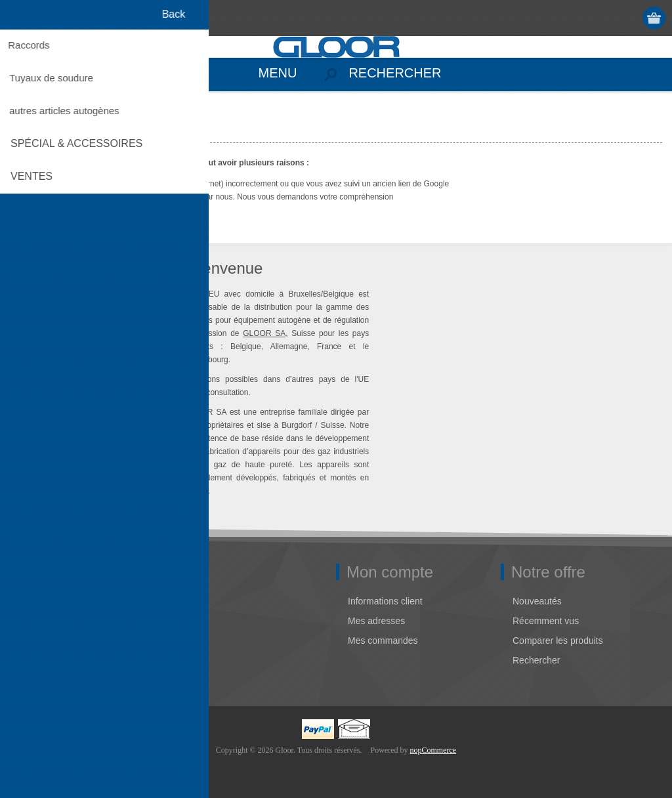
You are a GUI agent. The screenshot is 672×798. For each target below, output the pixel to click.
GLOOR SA (264, 333)
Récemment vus (546, 621)
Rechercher (536, 660)
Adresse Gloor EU (55, 621)
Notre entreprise (51, 601)
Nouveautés (537, 601)
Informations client (385, 601)
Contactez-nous (51, 640)
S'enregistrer (604, 18)
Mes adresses (376, 621)
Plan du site (42, 660)
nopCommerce (433, 750)
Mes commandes (383, 640)
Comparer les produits (558, 640)
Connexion (630, 18)
